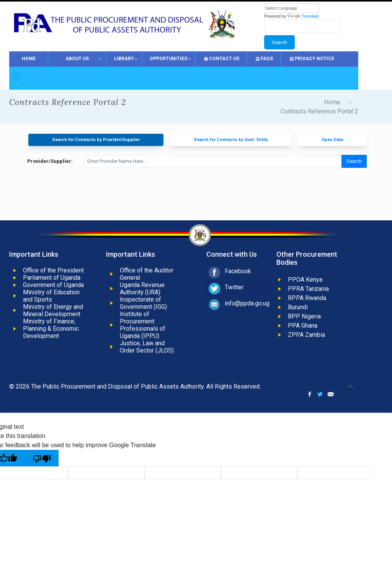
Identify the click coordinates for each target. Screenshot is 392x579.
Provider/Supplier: (50, 161)
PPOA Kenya (305, 280)
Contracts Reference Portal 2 (319, 111)
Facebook (238, 271)
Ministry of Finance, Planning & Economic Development (51, 329)
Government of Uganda (53, 285)
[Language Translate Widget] (292, 8)
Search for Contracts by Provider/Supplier (96, 140)
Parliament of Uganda (52, 278)
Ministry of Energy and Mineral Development (53, 310)
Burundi (298, 307)
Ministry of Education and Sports (51, 296)
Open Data (332, 140)
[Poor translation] (42, 458)
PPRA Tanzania (308, 289)
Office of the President (53, 270)
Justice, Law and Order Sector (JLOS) (147, 347)
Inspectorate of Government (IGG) (143, 303)
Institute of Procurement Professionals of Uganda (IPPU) (143, 325)
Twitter (234, 287)
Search (354, 161)
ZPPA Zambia (306, 335)
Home (332, 102)
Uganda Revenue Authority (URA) (142, 289)
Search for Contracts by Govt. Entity (231, 140)
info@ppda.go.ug (247, 303)
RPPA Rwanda (307, 298)
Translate (303, 16)
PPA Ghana (303, 326)
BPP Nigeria (304, 316)
